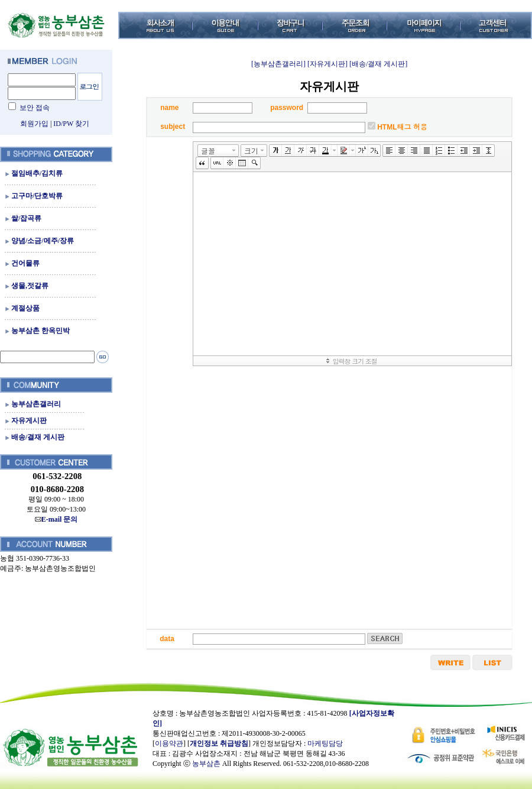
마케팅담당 (325, 743)
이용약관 (169, 743)
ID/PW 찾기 (71, 124)
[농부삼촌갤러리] (278, 64)
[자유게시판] (327, 64)
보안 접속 (35, 108)
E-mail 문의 (56, 519)
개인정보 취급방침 (219, 743)
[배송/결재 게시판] (378, 64)
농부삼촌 (206, 764)
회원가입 (34, 124)
